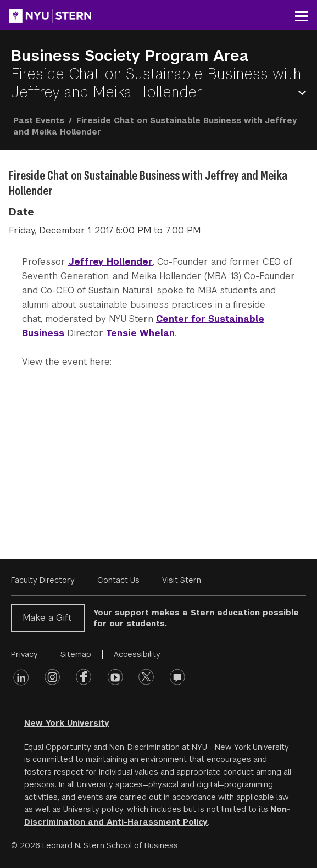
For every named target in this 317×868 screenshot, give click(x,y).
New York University (67, 723)
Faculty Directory (43, 580)
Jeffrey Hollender (110, 262)
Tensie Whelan (140, 333)
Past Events (39, 120)
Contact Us (118, 580)
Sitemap (76, 654)
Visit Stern (182, 580)
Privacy (24, 654)
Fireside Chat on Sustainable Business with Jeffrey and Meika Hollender (156, 83)
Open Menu (304, 93)
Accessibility (137, 654)
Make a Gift (47, 618)
